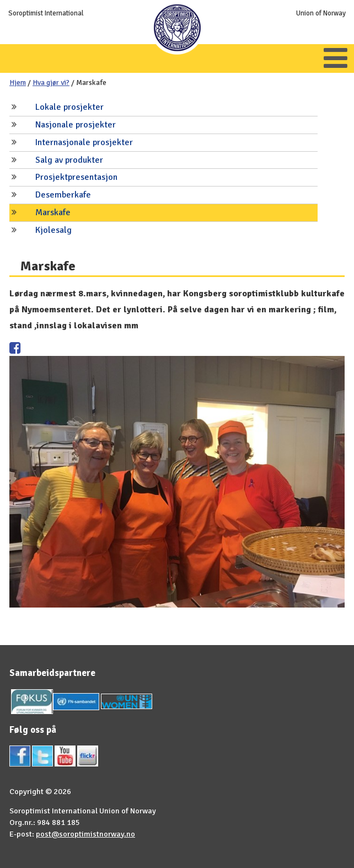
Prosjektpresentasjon (76, 177)
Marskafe (53, 212)
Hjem (18, 82)
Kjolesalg (53, 230)
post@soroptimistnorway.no (85, 834)
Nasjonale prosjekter (76, 125)
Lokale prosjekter (69, 107)
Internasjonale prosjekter (84, 142)
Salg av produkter (69, 160)
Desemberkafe (63, 195)
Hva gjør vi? (51, 82)
